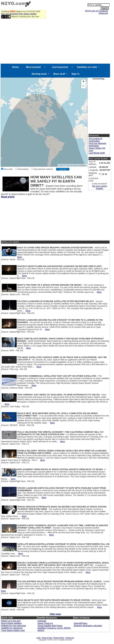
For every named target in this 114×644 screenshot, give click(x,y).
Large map (63, 169)
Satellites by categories (12, 628)
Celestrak (42, 621)
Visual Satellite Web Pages (50, 626)
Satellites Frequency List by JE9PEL (54, 628)
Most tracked (33, 67)
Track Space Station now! (13, 630)
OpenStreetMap (72, 165)
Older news (55, 614)
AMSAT (41, 630)
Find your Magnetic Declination (98, 145)
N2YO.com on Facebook (96, 11)
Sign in (75, 74)
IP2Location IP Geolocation (96, 140)
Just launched (60, 67)
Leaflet (61, 165)
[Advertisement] (55, 41)
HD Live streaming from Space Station (19, 14)
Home (15, 67)
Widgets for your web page (14, 626)
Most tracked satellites (12, 623)
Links (39, 638)
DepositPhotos (81, 623)
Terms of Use (47, 638)
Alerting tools (39, 74)
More (20, 257)
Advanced (103, 13)
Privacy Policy (59, 638)
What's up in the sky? (11, 621)
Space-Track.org (45, 623)
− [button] (83, 86)
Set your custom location (100, 187)
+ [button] (83, 82)
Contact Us (70, 638)
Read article (8, 197)
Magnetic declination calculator (88, 626)
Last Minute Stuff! (97, 153)
